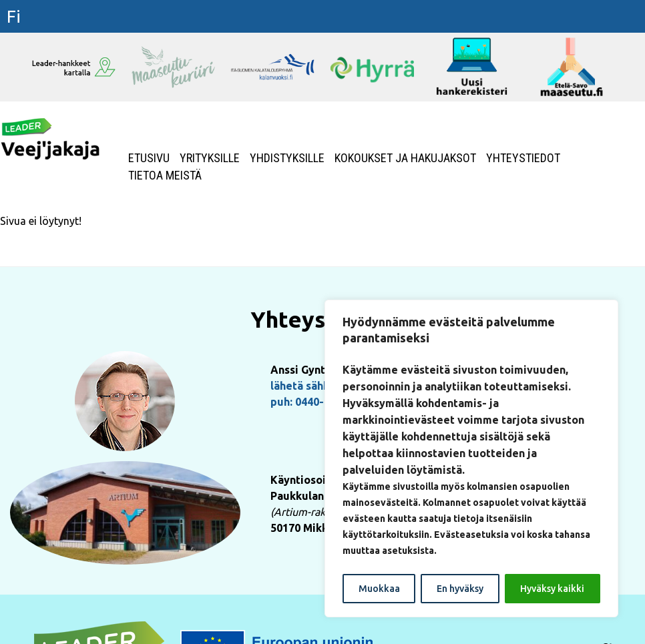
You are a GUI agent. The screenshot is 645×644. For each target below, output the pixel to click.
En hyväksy (460, 589)
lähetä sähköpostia (319, 386)
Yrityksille (210, 158)
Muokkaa (379, 589)
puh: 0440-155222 (315, 402)
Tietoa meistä (165, 176)
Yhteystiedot (523, 158)
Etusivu (149, 158)
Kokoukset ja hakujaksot (405, 158)
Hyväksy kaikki (552, 589)
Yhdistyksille (287, 158)
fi (14, 16)
